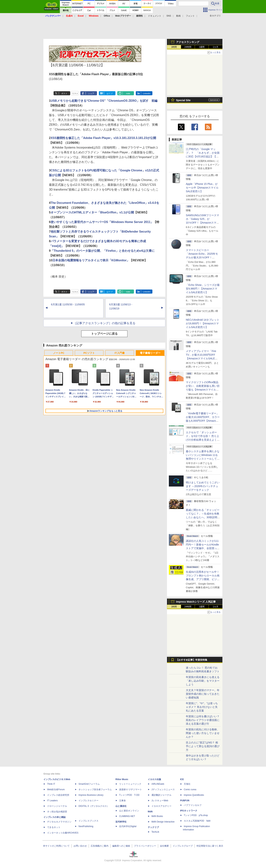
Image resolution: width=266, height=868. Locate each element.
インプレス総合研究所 (58, 795)
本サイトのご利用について (56, 846)
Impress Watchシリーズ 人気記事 (196, 602)
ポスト (64, 93)
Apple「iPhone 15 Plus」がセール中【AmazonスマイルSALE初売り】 (202, 188)
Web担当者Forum (56, 789)
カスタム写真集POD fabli (197, 821)
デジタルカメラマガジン (59, 822)
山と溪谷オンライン (129, 811)
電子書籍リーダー (150, 353)
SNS (169, 16)
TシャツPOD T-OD (129, 795)
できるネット (54, 827)
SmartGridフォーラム (89, 784)
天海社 (187, 784)
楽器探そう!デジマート (131, 789)
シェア (91, 93)
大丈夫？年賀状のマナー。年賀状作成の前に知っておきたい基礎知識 (203, 694)
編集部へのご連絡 (121, 846)
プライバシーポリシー (145, 846)
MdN (150, 812)
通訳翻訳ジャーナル (161, 795)
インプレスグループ (183, 846)
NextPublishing (86, 826)
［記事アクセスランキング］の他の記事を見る (104, 323)
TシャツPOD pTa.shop (196, 815)
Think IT (51, 784)
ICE (182, 779)
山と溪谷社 (121, 806)
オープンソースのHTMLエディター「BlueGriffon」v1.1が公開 (92, 212)
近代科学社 (121, 822)
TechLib (155, 832)
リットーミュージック (130, 784)
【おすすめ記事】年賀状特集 (192, 660)
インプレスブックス (88, 821)
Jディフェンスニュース (163, 789)
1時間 (174, 47)
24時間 (188, 47)
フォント (190, 16)
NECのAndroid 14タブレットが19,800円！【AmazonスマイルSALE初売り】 (203, 323)
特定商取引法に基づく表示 (210, 846)
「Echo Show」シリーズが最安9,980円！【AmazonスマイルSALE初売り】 (203, 289)
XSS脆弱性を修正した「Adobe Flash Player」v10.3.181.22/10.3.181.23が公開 (103, 138)
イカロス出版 (154, 779)
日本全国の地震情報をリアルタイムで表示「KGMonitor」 (91, 260)
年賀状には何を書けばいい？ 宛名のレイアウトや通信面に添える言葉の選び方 (204, 720)
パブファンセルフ (193, 805)
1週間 (202, 47)
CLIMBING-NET (127, 816)
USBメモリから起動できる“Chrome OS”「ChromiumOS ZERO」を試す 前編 (104, 101)
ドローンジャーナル (57, 806)
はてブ (110, 93)
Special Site (183, 100)
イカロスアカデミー (161, 806)
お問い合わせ (80, 846)
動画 (178, 16)
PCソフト (89, 353)
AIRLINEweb (158, 784)
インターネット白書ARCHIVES (63, 833)
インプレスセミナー (88, 801)
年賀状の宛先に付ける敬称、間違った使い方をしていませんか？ (203, 733)
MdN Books (157, 816)
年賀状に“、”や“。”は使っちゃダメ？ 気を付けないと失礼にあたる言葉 (202, 707)
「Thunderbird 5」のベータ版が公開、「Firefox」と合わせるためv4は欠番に (103, 251)
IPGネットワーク (189, 811)
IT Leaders (52, 801)
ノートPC (59, 353)
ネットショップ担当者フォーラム (95, 789)
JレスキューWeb (160, 801)
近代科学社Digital (128, 826)
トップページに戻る (104, 334)
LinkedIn (147, 93)
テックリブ (153, 827)
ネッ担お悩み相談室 (57, 812)
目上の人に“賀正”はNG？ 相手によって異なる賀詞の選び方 (203, 746)
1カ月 (216, 47)
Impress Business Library (91, 795)
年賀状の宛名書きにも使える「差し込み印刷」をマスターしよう (203, 681)
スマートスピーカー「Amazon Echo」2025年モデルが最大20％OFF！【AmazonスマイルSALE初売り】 (202, 257)
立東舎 (122, 801)
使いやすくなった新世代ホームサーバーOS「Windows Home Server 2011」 (102, 222)
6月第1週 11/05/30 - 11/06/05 (68, 304)
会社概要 (164, 846)
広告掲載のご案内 (100, 846)
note (128, 93)
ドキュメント (155, 16)
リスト (75, 93)
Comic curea (190, 789)
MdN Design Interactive (163, 822)
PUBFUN (185, 801)
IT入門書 (120, 353)
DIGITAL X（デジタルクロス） (94, 806)
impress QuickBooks (194, 795)
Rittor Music (122, 779)
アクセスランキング (188, 42)
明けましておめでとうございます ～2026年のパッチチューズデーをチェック (203, 486)
